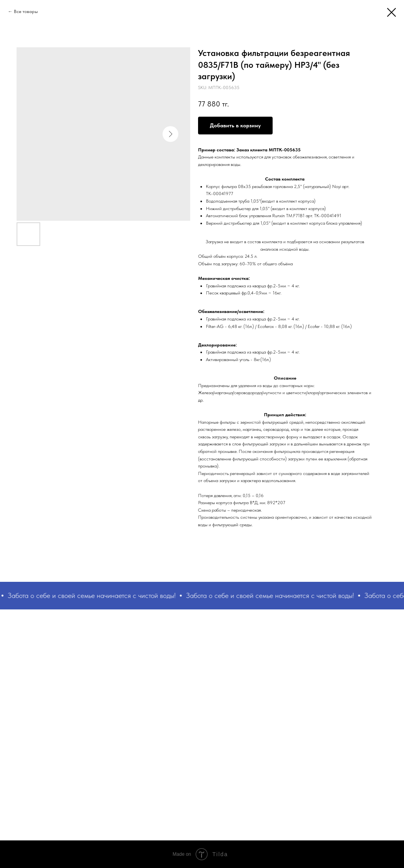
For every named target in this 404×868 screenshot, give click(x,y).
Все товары (26, 11)
